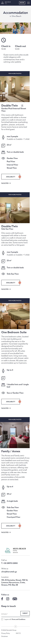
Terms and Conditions (19, 619)
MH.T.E (18, 633)
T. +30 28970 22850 (9, 563)
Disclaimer (5, 636)
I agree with (15, 619)
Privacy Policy (6, 633)
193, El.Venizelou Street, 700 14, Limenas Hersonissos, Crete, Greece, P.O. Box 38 (15, 583)
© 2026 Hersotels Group (9, 630)
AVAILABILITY (11, 177)
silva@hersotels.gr (9, 572)
